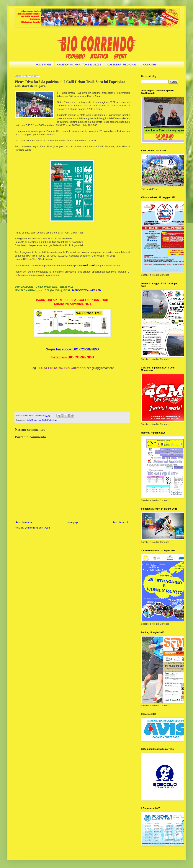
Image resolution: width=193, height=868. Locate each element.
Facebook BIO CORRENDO (77, 349)
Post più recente (24, 522)
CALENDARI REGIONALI (122, 65)
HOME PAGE (43, 65)
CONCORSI (150, 65)
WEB (93, 290)
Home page (72, 522)
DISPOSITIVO (80, 290)
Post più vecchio (121, 522)
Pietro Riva (52, 420)
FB (99, 290)
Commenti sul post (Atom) (38, 528)
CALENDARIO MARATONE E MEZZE (79, 65)
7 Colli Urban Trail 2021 (36, 420)
